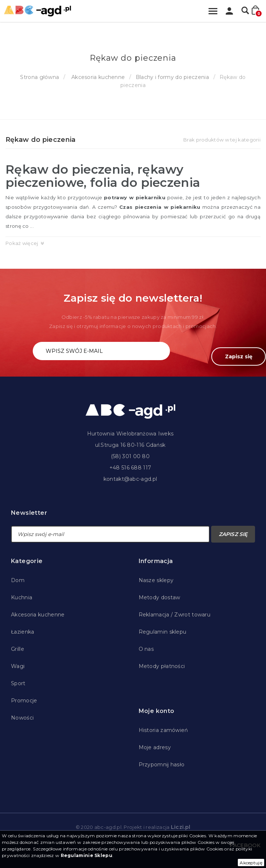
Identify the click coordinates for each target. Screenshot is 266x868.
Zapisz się (239, 356)
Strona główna (40, 77)
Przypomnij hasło (162, 765)
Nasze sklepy (156, 580)
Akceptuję (251, 863)
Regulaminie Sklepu (87, 855)
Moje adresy (155, 747)
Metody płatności (162, 666)
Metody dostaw (160, 597)
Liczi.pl (181, 827)
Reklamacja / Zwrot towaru (175, 615)
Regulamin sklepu (163, 632)
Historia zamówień (163, 730)
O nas (146, 649)
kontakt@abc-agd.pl (130, 479)
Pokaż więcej (22, 243)
